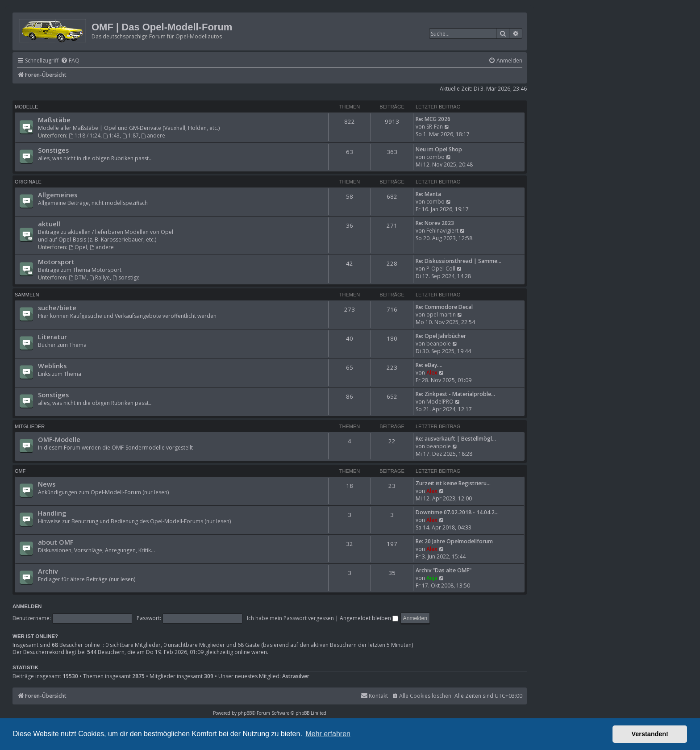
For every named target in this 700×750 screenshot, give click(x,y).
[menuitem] (70, 61)
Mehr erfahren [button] (328, 734)
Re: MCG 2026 (433, 119)
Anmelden (27, 606)
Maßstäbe (54, 120)
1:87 (131, 135)
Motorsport (56, 262)
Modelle (27, 107)
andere (154, 135)
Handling (52, 513)
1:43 (111, 135)
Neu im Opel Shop (439, 149)
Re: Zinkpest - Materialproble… (455, 394)
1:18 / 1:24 (85, 135)
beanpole (439, 344)
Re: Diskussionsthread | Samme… (458, 261)
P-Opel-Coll (441, 269)
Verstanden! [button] (650, 734)
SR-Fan (435, 127)
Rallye (100, 277)
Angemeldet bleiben (369, 618)
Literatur (52, 337)
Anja (432, 578)
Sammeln (27, 295)
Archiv (48, 571)
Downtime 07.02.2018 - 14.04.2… (457, 512)
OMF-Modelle (59, 439)
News (47, 484)
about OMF (56, 542)
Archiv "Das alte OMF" (444, 570)
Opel (78, 247)
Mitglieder (30, 426)
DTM (78, 277)
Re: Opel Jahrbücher (441, 336)
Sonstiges (53, 150)
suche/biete (57, 308)
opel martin (441, 315)
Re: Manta (428, 194)
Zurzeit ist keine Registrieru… (453, 483)
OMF (20, 471)
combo (435, 157)
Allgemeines (58, 195)
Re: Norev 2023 (435, 223)
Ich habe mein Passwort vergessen (290, 618)
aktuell (49, 224)
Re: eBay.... (429, 365)
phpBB (245, 713)
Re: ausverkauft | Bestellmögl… (456, 439)
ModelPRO (440, 402)
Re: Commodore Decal (444, 307)
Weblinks (52, 366)
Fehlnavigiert (442, 231)
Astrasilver (296, 676)
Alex (432, 373)
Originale (28, 182)
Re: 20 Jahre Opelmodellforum (454, 541)
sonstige (126, 277)
